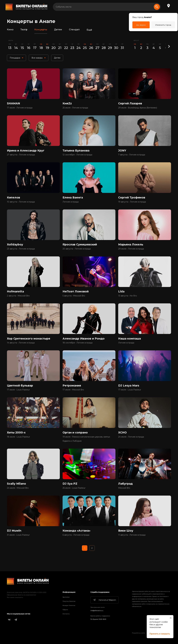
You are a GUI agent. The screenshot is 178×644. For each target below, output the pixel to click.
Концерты (41, 30)
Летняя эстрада (71, 204)
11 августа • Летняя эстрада (132, 540)
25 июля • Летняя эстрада (75, 109)
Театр (24, 30)
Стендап (74, 30)
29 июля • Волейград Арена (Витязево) (138, 109)
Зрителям (66, 597)
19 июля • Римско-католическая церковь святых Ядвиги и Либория (86, 443)
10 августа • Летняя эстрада (21, 204)
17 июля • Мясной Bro (73, 394)
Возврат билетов (69, 605)
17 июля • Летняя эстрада (20, 109)
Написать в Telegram (104, 600)
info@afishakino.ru (97, 611)
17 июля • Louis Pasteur (18, 394)
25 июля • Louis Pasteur (74, 493)
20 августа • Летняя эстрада (77, 251)
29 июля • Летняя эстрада (131, 251)
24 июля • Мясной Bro (18, 493)
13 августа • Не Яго (128, 299)
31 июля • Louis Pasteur (18, 540)
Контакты (66, 614)
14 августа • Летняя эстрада (21, 346)
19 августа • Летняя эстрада (132, 204)
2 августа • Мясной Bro (18, 299)
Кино (10, 30)
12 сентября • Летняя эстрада (77, 156)
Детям (58, 30)
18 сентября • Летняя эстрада (78, 346)
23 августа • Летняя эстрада (21, 251)
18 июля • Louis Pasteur (18, 441)
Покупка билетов (69, 601)
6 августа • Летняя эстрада (76, 540)
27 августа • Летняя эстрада (21, 156)
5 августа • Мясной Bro (74, 299)
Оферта (65, 610)
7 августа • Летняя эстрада (132, 156)
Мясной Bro (124, 493)
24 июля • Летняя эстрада (131, 441)
